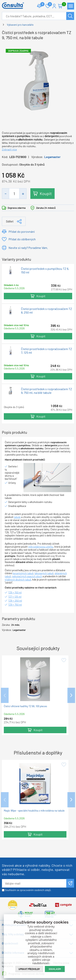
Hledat (70, 16)
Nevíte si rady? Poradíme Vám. (28, 248)
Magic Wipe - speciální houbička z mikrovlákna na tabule (34, 811)
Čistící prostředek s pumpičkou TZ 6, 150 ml (45, 270)
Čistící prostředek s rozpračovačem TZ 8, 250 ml (46, 311)
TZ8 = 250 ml (15, 601)
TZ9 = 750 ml (15, 605)
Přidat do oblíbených (22, 239)
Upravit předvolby (29, 969)
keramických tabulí (23, 573)
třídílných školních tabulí (18, 580)
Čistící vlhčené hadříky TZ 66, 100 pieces (25, 706)
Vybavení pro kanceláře (20, 25)
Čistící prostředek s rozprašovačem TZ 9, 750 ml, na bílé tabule (46, 391)
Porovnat (41, 4)
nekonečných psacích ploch (27, 576)
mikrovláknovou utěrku (41, 547)
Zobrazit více (9, 149)
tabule (17, 517)
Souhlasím (55, 969)
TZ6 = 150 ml (15, 592)
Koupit (46, 193)
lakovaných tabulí (44, 573)
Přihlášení (54, 6)
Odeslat (70, 883)
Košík (62, 4)
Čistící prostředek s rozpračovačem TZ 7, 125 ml (46, 351)
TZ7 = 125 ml (15, 597)
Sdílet (10, 221)
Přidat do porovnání (22, 231)
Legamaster (52, 157)
